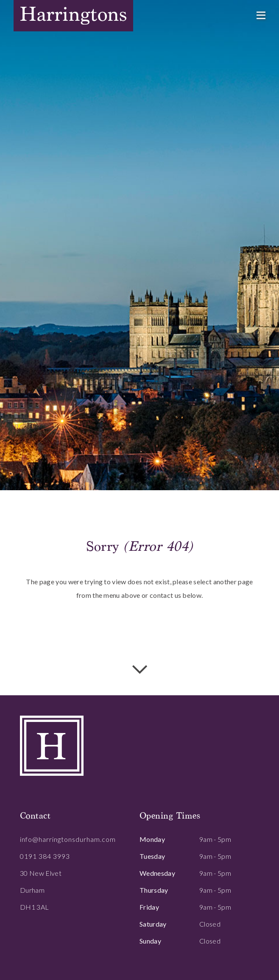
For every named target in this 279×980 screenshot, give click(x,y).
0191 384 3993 (45, 856)
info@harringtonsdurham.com (68, 839)
